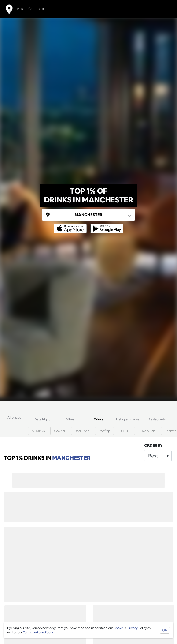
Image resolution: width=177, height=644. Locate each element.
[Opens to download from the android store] (106, 225)
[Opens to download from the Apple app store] (71, 225)
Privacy (133, 628)
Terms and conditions (38, 632)
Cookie (119, 628)
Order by (153, 445)
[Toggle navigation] (164, 9)
